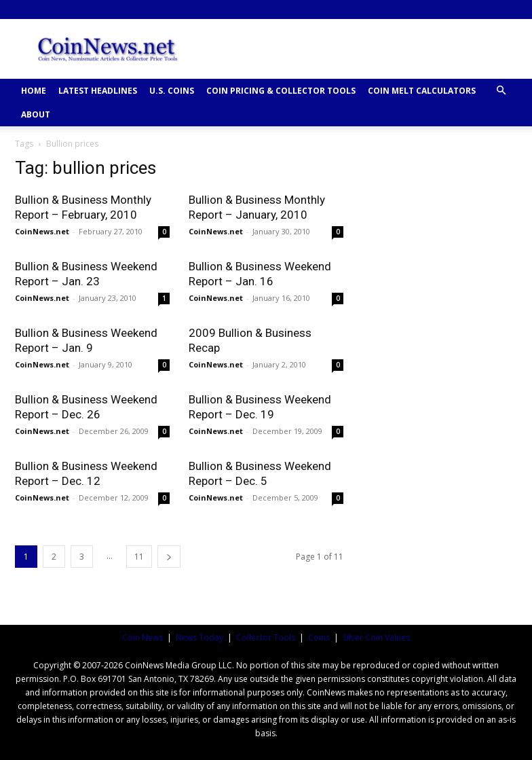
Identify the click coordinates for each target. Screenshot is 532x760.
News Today (199, 637)
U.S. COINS (172, 91)
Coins (319, 637)
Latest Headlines (98, 91)
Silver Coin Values (376, 637)
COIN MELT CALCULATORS (422, 91)
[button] (501, 91)
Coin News (142, 637)
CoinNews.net (42, 231)
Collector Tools (266, 637)
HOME (34, 91)
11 (139, 557)
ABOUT (36, 114)
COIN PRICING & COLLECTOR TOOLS (281, 91)
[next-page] (169, 557)
